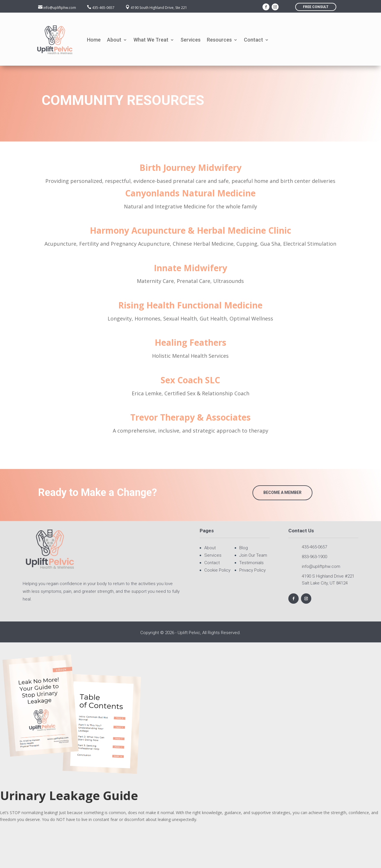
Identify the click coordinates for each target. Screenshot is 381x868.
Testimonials (251, 563)
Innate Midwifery (190, 268)
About (114, 40)
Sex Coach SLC (190, 380)
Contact (253, 40)
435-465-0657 (103, 8)
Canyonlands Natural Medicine (190, 193)
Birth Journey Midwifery (190, 168)
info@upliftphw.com (60, 8)
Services (190, 40)
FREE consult (316, 7)
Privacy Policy (252, 570)
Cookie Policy (217, 570)
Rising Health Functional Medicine (190, 305)
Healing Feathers (190, 342)
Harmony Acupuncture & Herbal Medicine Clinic (190, 230)
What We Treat (151, 40)
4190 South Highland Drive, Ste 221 (159, 8)
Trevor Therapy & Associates (190, 417)
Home (94, 40)
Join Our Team (253, 555)
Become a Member (282, 492)
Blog (244, 548)
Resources (219, 40)
